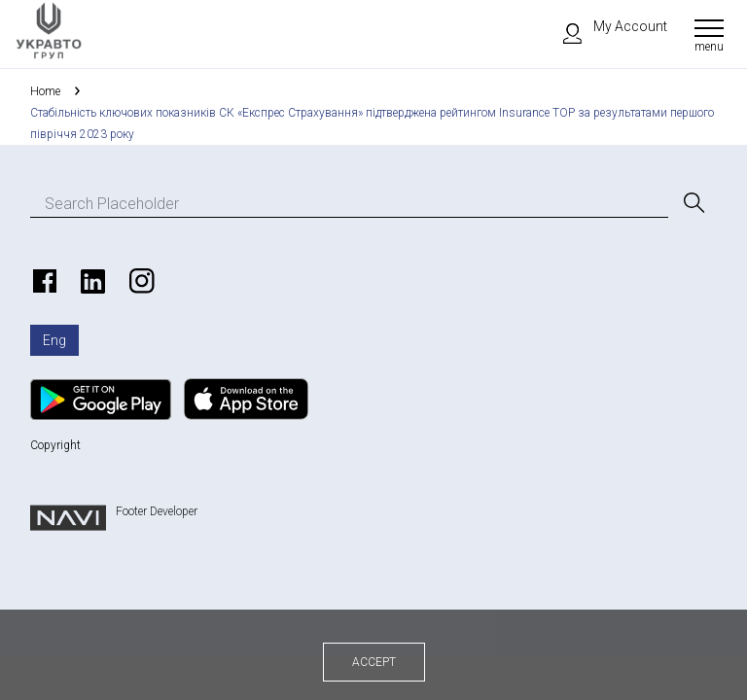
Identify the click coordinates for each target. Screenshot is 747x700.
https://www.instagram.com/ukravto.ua (139, 281)
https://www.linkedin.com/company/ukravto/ (90, 281)
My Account (606, 26)
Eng (54, 340)
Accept (374, 662)
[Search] (693, 203)
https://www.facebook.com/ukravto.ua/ (42, 281)
